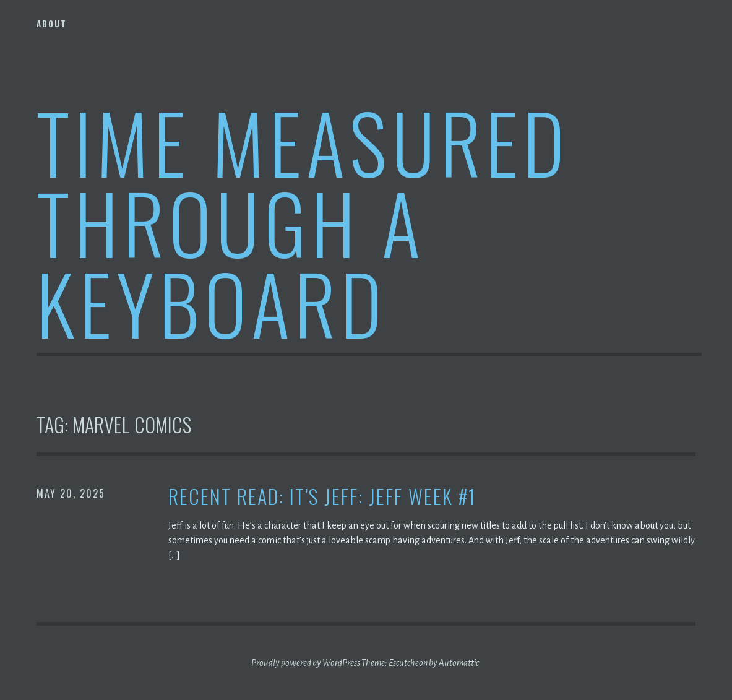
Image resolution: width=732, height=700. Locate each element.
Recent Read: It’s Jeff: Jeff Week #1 (322, 497)
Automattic (459, 663)
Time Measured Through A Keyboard (303, 222)
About (52, 24)
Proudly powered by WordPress (306, 663)
